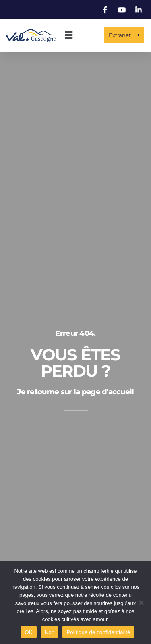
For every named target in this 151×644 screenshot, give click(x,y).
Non (50, 632)
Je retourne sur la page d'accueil (75, 393)
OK (29, 632)
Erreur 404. (75, 335)
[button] (68, 36)
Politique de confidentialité (98, 632)
